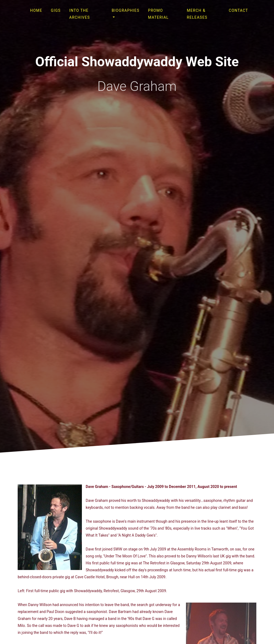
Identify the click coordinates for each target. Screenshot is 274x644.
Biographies (125, 10)
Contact (238, 10)
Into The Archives (80, 14)
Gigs (56, 10)
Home (36, 10)
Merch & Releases (197, 14)
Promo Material (158, 14)
